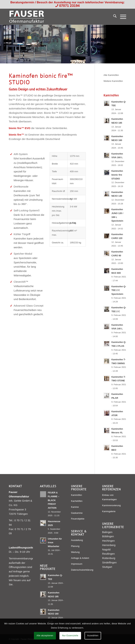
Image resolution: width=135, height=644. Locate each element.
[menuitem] (113, 17)
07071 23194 (69, 6)
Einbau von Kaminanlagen (109, 497)
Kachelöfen (77, 501)
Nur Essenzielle (70, 636)
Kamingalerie (109, 511)
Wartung (75, 552)
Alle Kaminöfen (111, 75)
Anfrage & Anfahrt (80, 558)
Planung (75, 546)
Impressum (77, 564)
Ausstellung (77, 540)
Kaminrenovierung (111, 505)
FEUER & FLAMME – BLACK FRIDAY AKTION (54, 500)
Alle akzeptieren (45, 636)
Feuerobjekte (78, 519)
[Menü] (121, 17)
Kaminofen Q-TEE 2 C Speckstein (119, 290)
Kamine (75, 507)
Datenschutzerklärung (82, 570)
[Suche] (113, 17)
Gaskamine (77, 513)
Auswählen (93, 636)
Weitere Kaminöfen (113, 81)
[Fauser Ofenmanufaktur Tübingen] (27, 17)
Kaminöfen (76, 495)
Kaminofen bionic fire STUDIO (117, 175)
